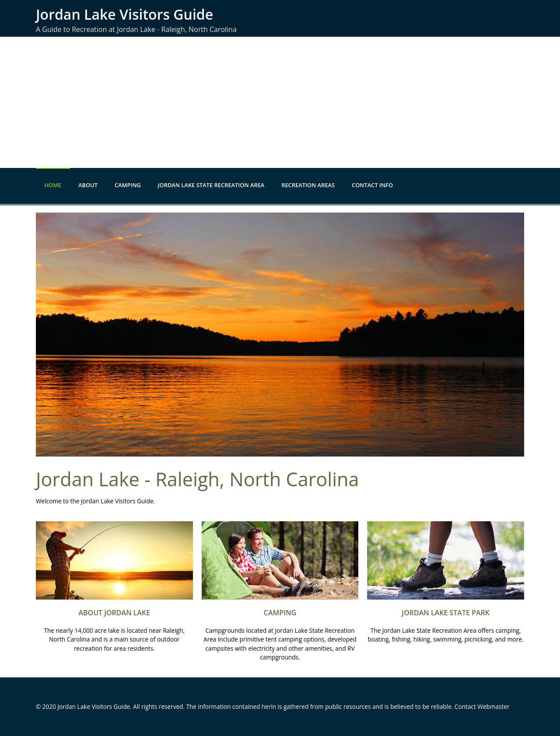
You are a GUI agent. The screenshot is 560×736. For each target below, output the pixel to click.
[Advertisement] (280, 102)
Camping (128, 185)
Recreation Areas (308, 185)
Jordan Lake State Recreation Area (211, 185)
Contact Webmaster (482, 706)
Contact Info (372, 185)
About (88, 185)
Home (53, 185)
